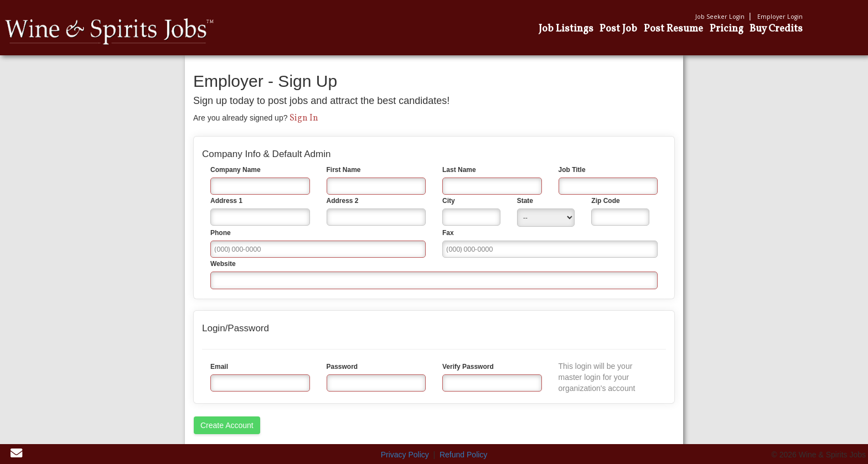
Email (219, 367)
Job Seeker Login (720, 17)
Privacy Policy (405, 455)
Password (342, 367)
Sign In (304, 118)
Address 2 (343, 201)
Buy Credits (776, 29)
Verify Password (468, 367)
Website (223, 264)
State (525, 201)
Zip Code (605, 201)
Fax (448, 233)
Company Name (236, 170)
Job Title (572, 170)
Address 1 (226, 201)
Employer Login (780, 17)
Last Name (459, 170)
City (449, 201)
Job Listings (566, 29)
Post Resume (673, 29)
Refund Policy (463, 455)
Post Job (618, 29)
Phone (221, 233)
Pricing (727, 29)
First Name (344, 170)
